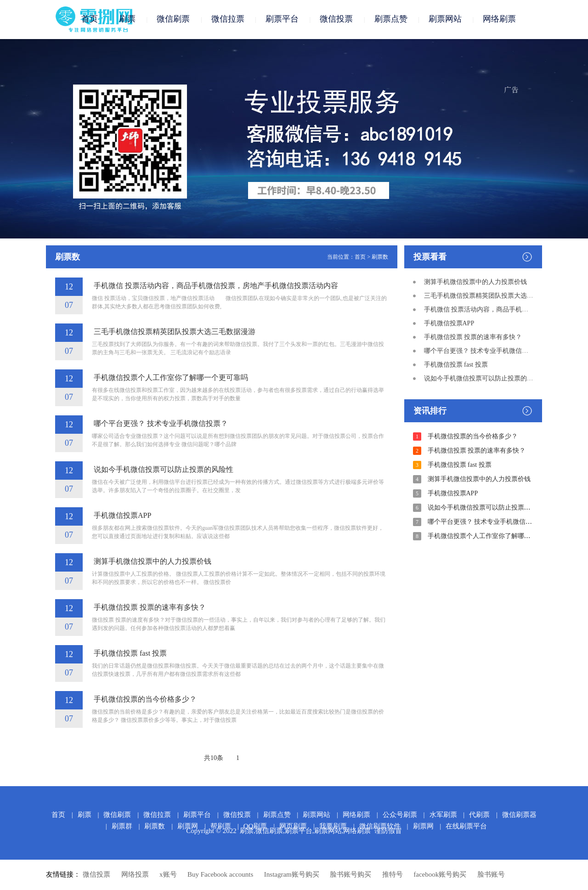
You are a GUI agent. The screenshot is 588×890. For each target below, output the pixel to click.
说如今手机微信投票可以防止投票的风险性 (163, 470)
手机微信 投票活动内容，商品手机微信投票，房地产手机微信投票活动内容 (215, 286)
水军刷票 (443, 815)
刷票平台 (282, 19)
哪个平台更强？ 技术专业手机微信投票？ (160, 424)
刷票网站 (445, 19)
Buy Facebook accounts (220, 875)
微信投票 (336, 19)
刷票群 (122, 827)
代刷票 (479, 815)
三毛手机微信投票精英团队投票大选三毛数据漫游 (174, 332)
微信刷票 (173, 19)
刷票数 (380, 257)
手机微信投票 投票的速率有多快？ (149, 608)
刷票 (127, 19)
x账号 (168, 875)
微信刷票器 (519, 815)
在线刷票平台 (466, 827)
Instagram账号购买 (292, 875)
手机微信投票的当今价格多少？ (144, 700)
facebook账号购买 (440, 875)
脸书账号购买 (351, 875)
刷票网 (423, 827)
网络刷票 (499, 19)
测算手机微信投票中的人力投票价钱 (152, 562)
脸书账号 (491, 875)
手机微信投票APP (122, 516)
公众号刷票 (400, 815)
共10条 (214, 758)
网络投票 (135, 875)
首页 (90, 19)
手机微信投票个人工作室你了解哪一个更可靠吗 (170, 378)
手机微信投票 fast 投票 (129, 654)
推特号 (393, 875)
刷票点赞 (391, 19)
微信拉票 (228, 19)
